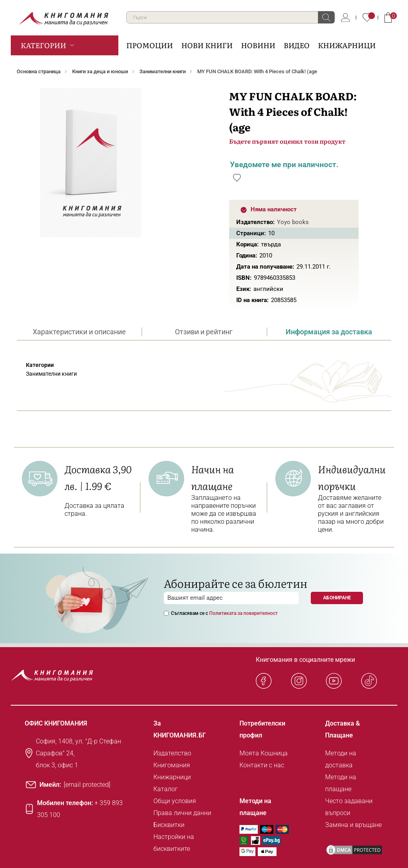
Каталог (166, 789)
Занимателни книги (163, 71)
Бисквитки (169, 825)
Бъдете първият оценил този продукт (287, 141)
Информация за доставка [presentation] (329, 332)
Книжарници (172, 777)
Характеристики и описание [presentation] (79, 332)
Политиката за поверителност (243, 613)
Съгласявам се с (224, 613)
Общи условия (175, 801)
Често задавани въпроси (349, 807)
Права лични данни (182, 813)
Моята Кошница (264, 753)
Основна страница (39, 71)
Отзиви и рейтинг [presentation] (204, 332)
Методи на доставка (341, 759)
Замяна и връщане (353, 825)
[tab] (79, 332)
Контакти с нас (262, 765)
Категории (43, 45)
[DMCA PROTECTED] (354, 850)
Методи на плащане (341, 783)
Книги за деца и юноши (100, 71)
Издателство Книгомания (172, 759)
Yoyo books (293, 222)
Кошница (388, 18)
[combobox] (230, 17)
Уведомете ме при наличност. (284, 165)
